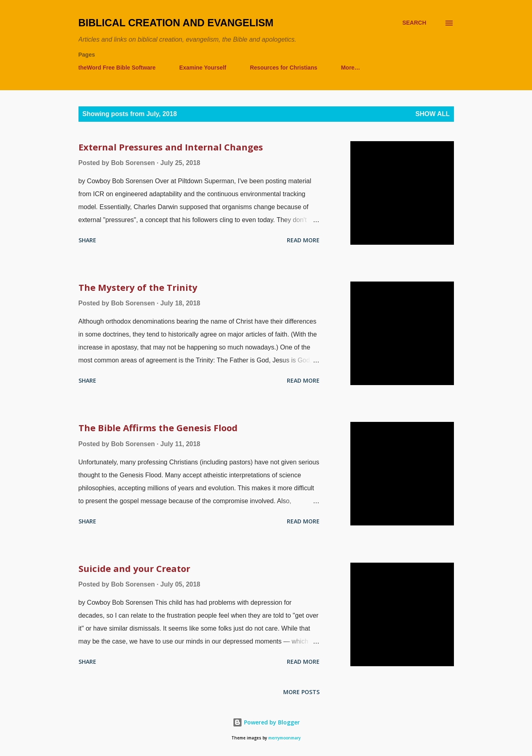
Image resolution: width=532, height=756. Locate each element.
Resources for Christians (284, 68)
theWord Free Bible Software (117, 68)
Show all (433, 114)
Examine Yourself (203, 68)
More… (351, 68)
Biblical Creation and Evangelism (176, 23)
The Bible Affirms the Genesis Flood (158, 428)
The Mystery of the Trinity (138, 287)
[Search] (414, 23)
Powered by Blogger (266, 722)
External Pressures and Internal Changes (171, 147)
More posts (301, 692)
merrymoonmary (284, 738)
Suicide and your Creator (134, 568)
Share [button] (87, 240)
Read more (303, 240)
